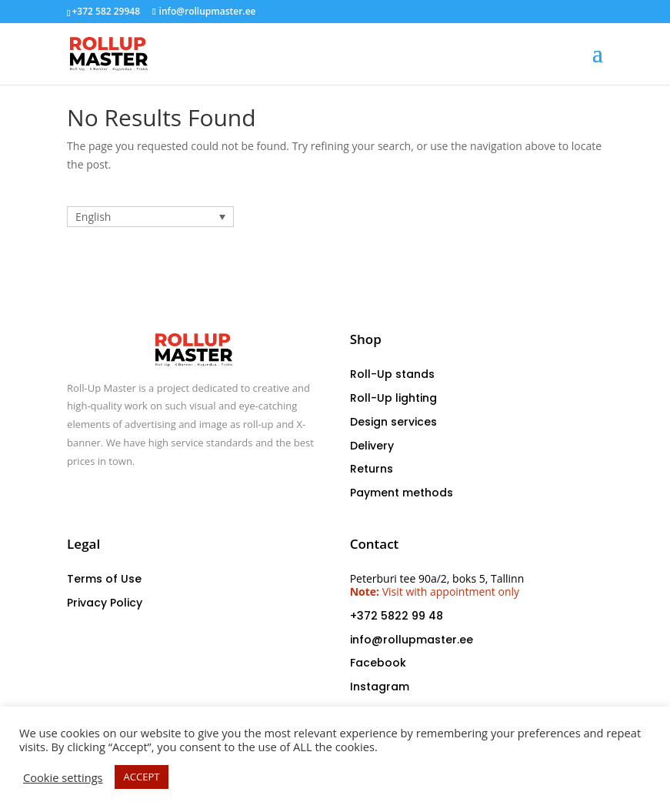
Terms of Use (104, 579)
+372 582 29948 (106, 11)
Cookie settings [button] (63, 777)
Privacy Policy (105, 603)
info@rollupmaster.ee (412, 640)
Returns (372, 469)
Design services (393, 422)
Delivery (372, 446)
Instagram (380, 687)
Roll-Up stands (392, 374)
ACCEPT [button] (142, 777)
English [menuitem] (93, 217)
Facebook (378, 663)
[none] (150, 217)
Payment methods (402, 493)
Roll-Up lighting (393, 398)
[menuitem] (150, 217)
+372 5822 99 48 (397, 616)
